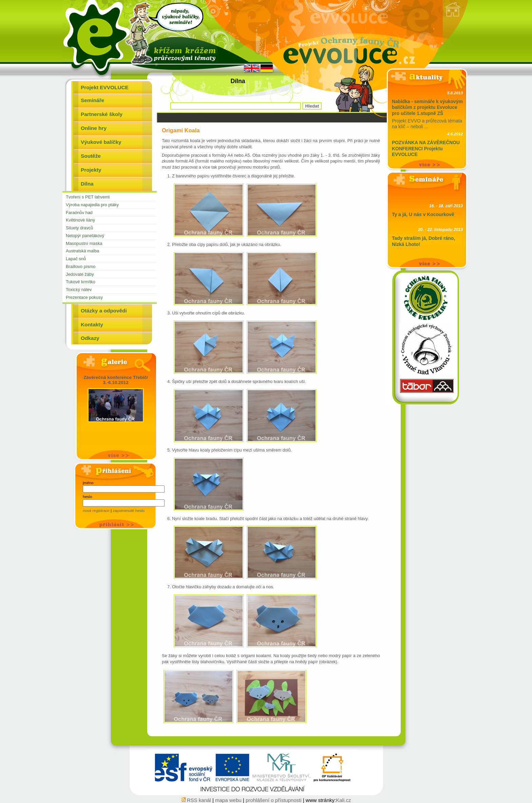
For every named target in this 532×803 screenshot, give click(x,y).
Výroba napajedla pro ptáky (92, 205)
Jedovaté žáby (80, 274)
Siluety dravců (79, 228)
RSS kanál (197, 800)
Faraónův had (79, 213)
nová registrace (97, 511)
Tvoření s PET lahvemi (88, 197)
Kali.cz (343, 800)
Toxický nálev (79, 290)
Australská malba (82, 251)
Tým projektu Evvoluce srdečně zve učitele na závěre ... (427, 150)
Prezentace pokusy (84, 297)
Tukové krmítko (81, 282)
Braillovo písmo (81, 266)
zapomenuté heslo (129, 511)
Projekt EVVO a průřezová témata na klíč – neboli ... (427, 109)
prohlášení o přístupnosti (274, 800)
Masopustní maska (84, 243)
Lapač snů (76, 259)
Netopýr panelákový (85, 236)
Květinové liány (80, 220)
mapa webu (229, 800)
